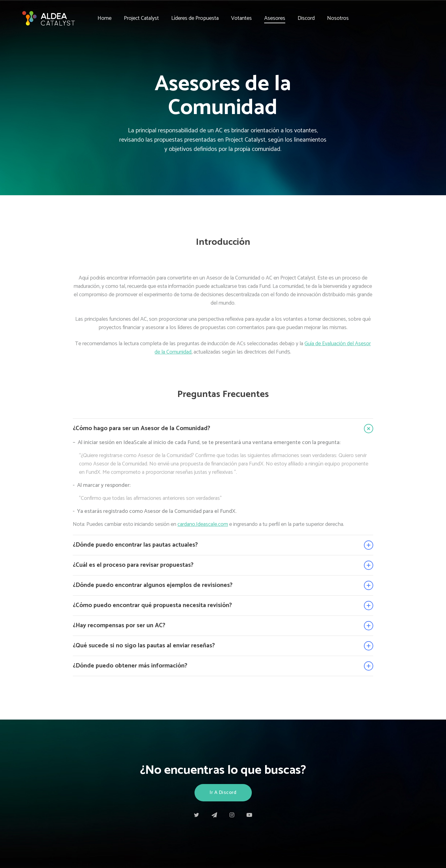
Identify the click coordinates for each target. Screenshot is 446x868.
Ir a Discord (223, 793)
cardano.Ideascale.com (203, 524)
